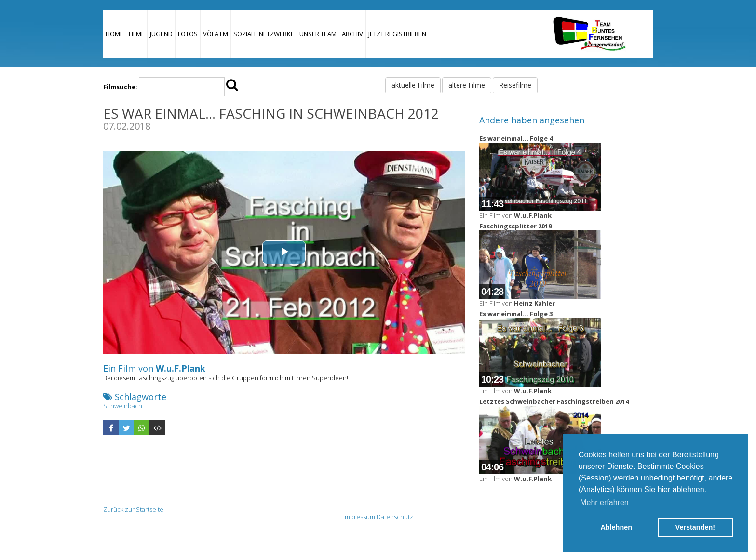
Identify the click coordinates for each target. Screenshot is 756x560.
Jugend (161, 34)
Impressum (359, 517)
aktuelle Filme (413, 85)
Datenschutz (395, 517)
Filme (137, 34)
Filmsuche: (120, 87)
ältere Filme (467, 85)
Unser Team (318, 34)
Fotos (188, 34)
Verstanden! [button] (695, 527)
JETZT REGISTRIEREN (397, 34)
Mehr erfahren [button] (604, 502)
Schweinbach (123, 406)
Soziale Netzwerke (264, 34)
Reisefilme (515, 85)
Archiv (352, 34)
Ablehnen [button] (616, 527)
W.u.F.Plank (181, 368)
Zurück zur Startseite (133, 509)
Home (115, 34)
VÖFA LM (216, 34)
